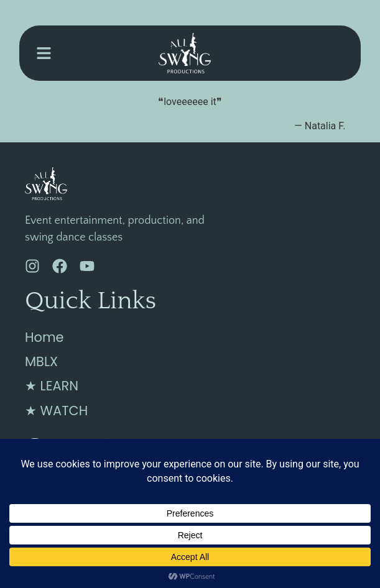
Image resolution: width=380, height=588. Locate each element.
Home (44, 337)
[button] (44, 53)
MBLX (41, 361)
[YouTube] (87, 266)
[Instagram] (32, 266)
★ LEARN (52, 386)
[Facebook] (60, 266)
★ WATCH (56, 411)
